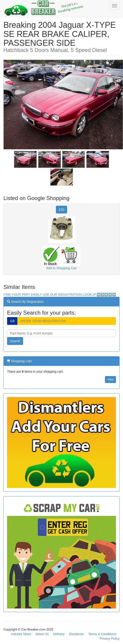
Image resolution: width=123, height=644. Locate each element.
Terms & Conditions (102, 634)
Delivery (59, 634)
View (110, 380)
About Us (42, 634)
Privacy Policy (110, 639)
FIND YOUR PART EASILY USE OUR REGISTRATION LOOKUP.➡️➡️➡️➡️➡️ (60, 295)
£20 (61, 210)
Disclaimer (77, 634)
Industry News (21, 634)
